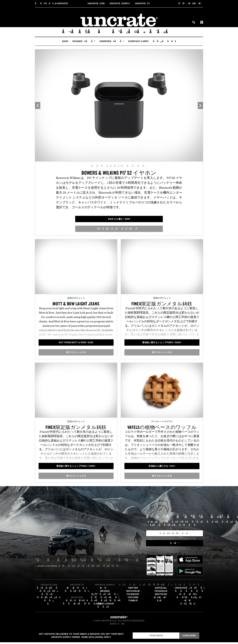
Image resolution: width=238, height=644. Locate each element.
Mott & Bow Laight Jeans (76, 304)
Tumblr (133, 601)
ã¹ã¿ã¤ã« (129, 32)
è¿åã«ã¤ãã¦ (105, 594)
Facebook (133, 594)
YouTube (133, 597)
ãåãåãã (191, 591)
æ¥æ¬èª (191, 4)
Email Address (133, 632)
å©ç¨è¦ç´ (189, 604)
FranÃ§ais (161, 591)
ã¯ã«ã (163, 32)
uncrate (51, 4)
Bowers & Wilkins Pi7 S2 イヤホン (119, 173)
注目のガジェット (76, 298)
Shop (65, 41)
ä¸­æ (161, 601)
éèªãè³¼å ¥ (77, 601)
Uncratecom (96, 4)
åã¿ (49, 601)
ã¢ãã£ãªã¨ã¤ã (108, 601)
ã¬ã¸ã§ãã (85, 32)
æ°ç (105, 588)
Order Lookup (105, 604)
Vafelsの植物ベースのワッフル (162, 427)
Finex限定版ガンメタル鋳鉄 (162, 304)
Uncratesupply (120, 4)
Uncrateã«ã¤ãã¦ (190, 588)
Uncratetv (143, 4)
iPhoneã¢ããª (84, 41)
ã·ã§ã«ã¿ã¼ (49, 597)
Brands (105, 591)
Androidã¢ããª (112, 41)
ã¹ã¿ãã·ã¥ (164, 41)
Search (194, 22)
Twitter (133, 588)
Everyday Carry (139, 41)
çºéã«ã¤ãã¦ (105, 597)
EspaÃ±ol (161, 588)
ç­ (49, 604)
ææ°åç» (77, 588)
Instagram (133, 591)
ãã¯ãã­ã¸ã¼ (105, 166)
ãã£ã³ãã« (77, 591)
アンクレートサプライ (162, 422)
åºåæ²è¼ (189, 594)
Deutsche (161, 594)
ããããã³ (134, 166)
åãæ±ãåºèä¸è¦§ (82, 604)
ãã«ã (105, 607)
